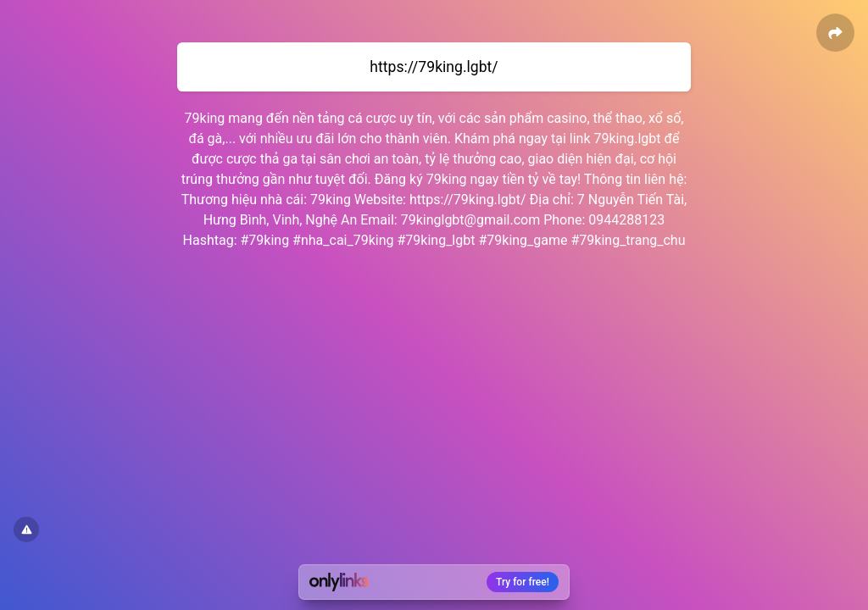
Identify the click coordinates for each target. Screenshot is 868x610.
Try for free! (523, 582)
